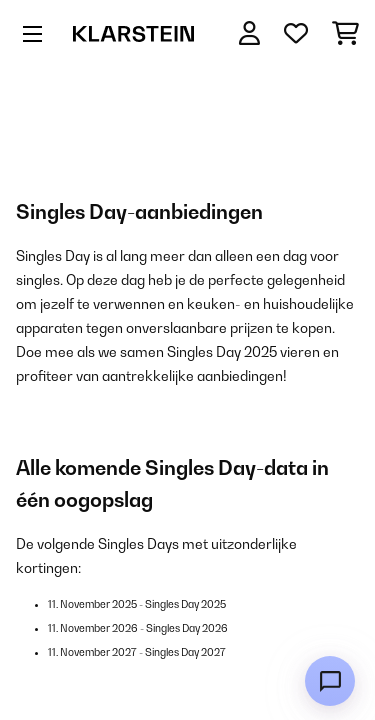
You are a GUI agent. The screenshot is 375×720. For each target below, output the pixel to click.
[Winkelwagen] (345, 34)
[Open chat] (330, 681)
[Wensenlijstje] (296, 34)
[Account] (249, 33)
